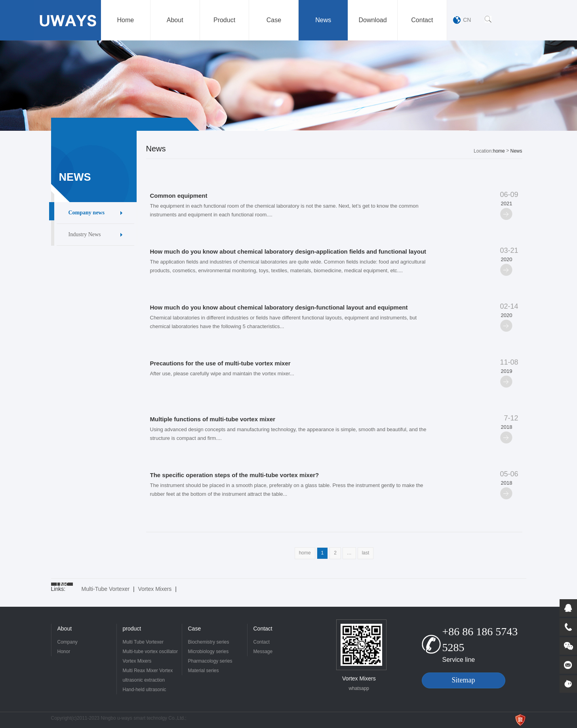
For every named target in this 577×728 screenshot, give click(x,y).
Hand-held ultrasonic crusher (145, 691)
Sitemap (464, 680)
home (499, 151)
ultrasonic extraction (144, 680)
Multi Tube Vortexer (143, 642)
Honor (64, 652)
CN (467, 20)
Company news (87, 213)
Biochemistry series (209, 642)
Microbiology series (209, 652)
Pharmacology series (210, 661)
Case (195, 629)
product (132, 629)
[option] (288, 86)
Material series (204, 671)
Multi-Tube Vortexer (106, 589)
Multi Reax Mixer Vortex (148, 671)
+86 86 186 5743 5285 (480, 639)
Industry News (85, 234)
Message (263, 652)
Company (68, 642)
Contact (263, 629)
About (65, 629)
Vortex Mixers (155, 589)
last (366, 553)
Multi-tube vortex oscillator (150, 652)
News (516, 151)
